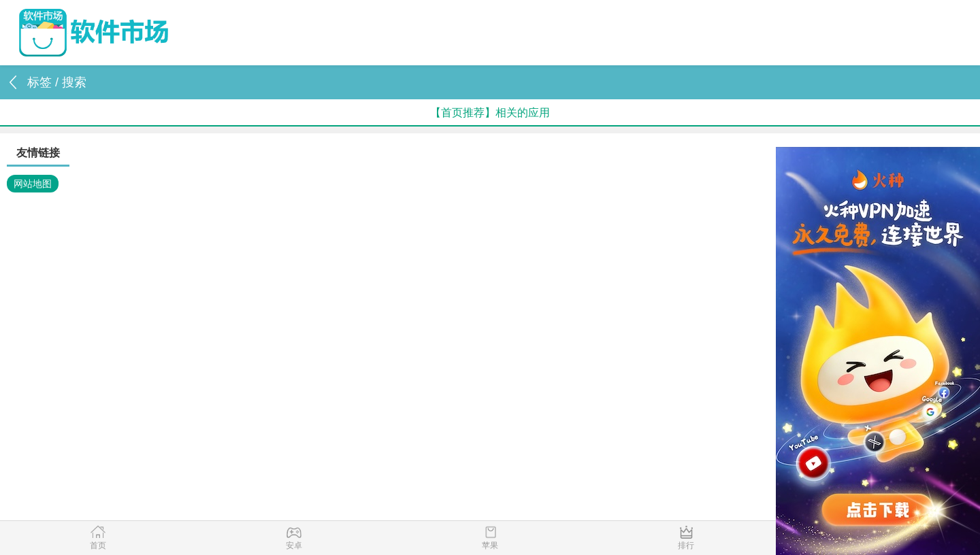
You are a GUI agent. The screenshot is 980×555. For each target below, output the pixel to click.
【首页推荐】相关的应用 (490, 113)
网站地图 (33, 184)
